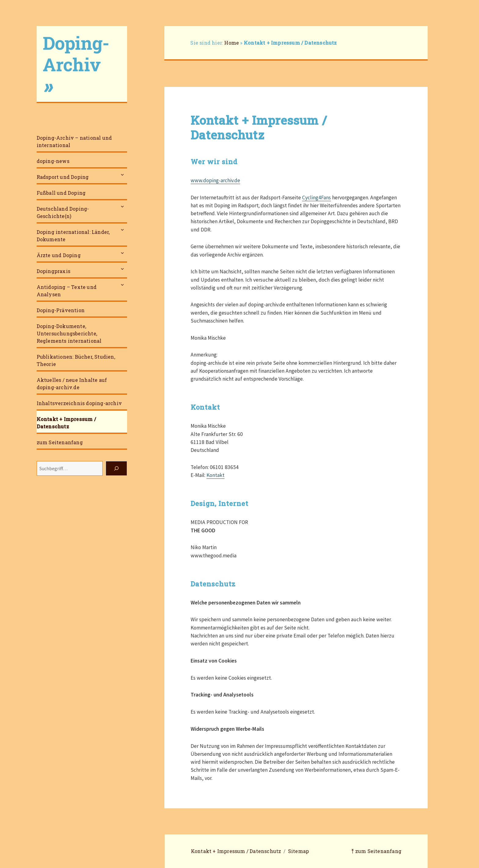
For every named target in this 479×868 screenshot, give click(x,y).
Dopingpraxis (53, 271)
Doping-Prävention (61, 310)
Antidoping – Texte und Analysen (67, 291)
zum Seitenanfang (60, 442)
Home (232, 43)
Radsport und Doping (63, 177)
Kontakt (216, 475)
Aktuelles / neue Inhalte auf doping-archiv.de (72, 384)
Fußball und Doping (61, 193)
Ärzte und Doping (59, 255)
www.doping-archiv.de (215, 180)
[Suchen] (116, 468)
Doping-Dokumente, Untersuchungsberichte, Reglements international (69, 333)
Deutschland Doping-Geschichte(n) (63, 212)
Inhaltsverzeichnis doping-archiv (79, 403)
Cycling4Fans (316, 198)
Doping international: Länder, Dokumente (73, 236)
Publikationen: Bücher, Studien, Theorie (76, 360)
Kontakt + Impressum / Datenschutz (66, 423)
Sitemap (298, 851)
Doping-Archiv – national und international (74, 141)
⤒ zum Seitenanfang (376, 851)
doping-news (53, 161)
